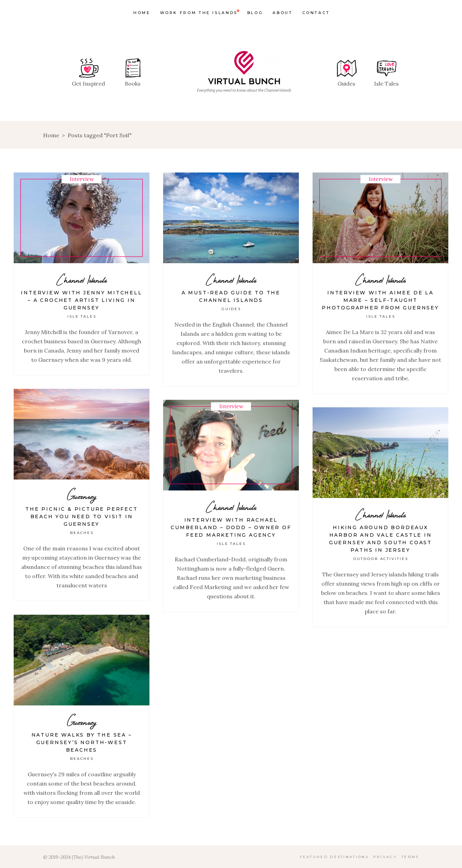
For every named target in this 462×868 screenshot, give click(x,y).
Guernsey (82, 496)
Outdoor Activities (381, 559)
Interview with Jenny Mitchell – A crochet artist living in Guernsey (81, 300)
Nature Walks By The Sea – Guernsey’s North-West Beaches (82, 742)
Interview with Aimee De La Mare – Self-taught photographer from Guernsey (380, 300)
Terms (410, 857)
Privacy (385, 857)
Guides (232, 309)
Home (51, 135)
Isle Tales (82, 316)
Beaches (82, 533)
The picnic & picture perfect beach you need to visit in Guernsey (81, 516)
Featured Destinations (334, 857)
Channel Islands (82, 280)
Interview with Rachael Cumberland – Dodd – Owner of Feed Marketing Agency (231, 527)
